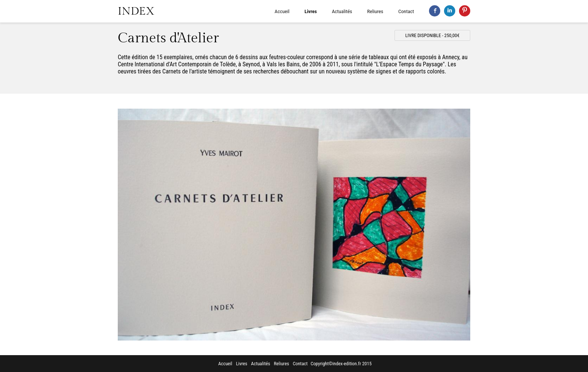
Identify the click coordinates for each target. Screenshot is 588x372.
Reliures (375, 11)
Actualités (342, 11)
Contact (406, 11)
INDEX (136, 11)
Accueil (282, 11)
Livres (311, 11)
